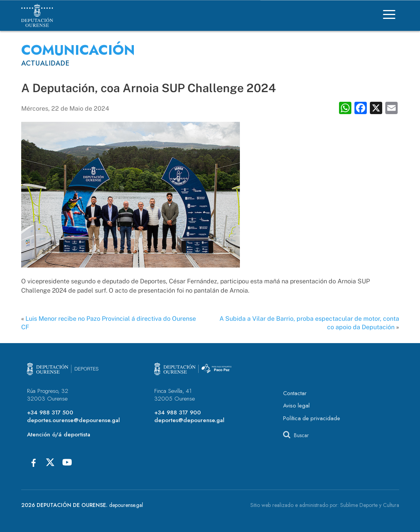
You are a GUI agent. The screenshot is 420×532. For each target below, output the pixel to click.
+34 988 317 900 (178, 412)
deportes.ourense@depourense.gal (73, 420)
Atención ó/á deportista (59, 434)
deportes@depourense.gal (189, 420)
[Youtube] (67, 462)
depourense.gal (126, 505)
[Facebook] (33, 462)
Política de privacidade (312, 418)
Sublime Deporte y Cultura (370, 505)
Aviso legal (296, 406)
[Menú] (389, 16)
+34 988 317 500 (50, 412)
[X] (50, 462)
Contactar (295, 393)
